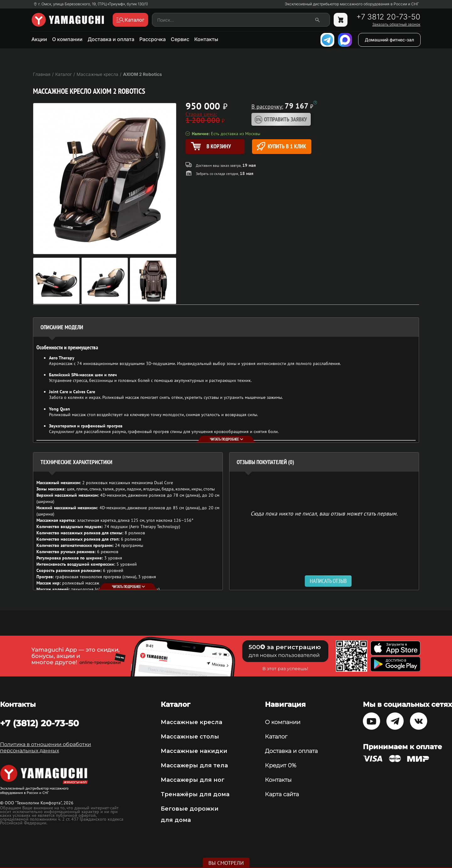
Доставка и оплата (111, 39)
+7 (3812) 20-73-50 (39, 723)
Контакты (206, 39)
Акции (39, 39)
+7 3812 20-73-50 (388, 17)
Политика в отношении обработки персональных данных (46, 747)
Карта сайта (282, 794)
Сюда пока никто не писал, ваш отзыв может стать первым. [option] (324, 513)
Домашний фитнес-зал (389, 40)
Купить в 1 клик (281, 146)
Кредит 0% (281, 765)
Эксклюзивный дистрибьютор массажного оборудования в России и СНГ (352, 4)
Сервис (180, 39)
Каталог (276, 737)
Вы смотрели (226, 863)
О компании (67, 39)
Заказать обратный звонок (396, 24)
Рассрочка (153, 39)
